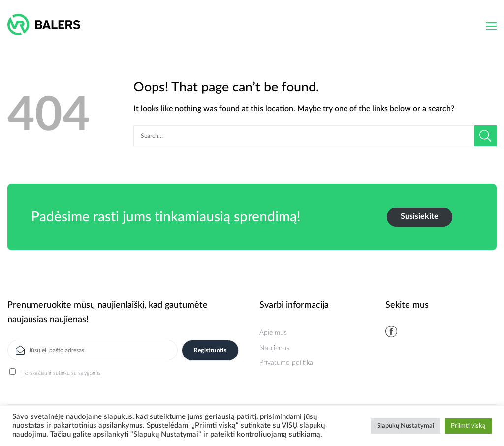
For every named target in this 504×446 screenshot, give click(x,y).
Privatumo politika (286, 363)
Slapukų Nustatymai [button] (406, 426)
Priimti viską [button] (468, 426)
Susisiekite (420, 216)
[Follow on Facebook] (391, 331)
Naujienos (274, 348)
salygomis (89, 373)
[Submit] (486, 136)
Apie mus (273, 333)
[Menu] (491, 26)
